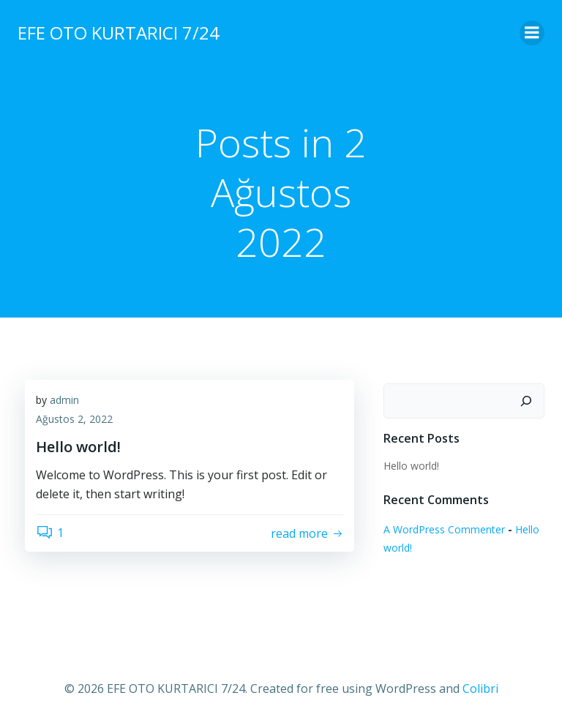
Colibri (480, 688)
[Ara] (526, 401)
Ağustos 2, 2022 (74, 419)
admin (64, 400)
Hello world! (411, 466)
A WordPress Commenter (444, 529)
